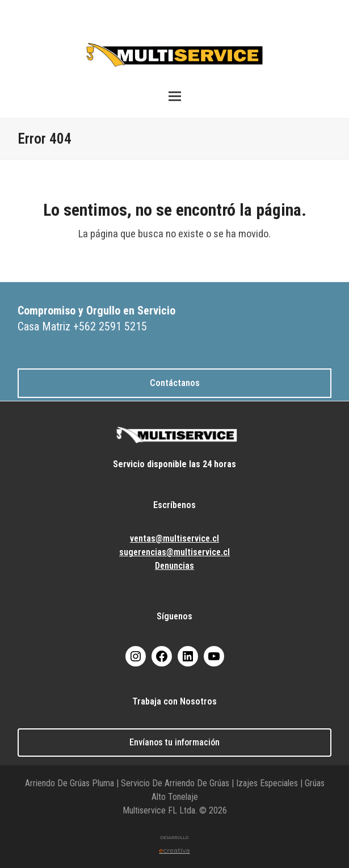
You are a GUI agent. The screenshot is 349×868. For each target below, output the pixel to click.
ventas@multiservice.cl (174, 538)
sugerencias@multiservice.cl (174, 552)
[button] (175, 96)
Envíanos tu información (174, 742)
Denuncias (174, 566)
